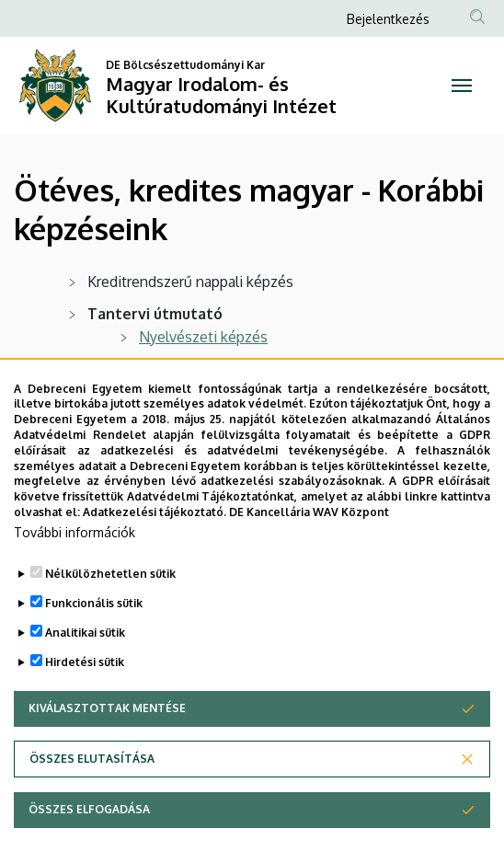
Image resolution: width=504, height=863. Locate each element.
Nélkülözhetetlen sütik (110, 621)
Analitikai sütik (85, 679)
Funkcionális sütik (94, 650)
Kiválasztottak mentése (107, 755)
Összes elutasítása (92, 805)
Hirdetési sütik (85, 709)
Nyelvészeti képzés (203, 337)
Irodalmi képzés (191, 369)
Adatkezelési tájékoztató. (155, 559)
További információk (74, 579)
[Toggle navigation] (462, 86)
